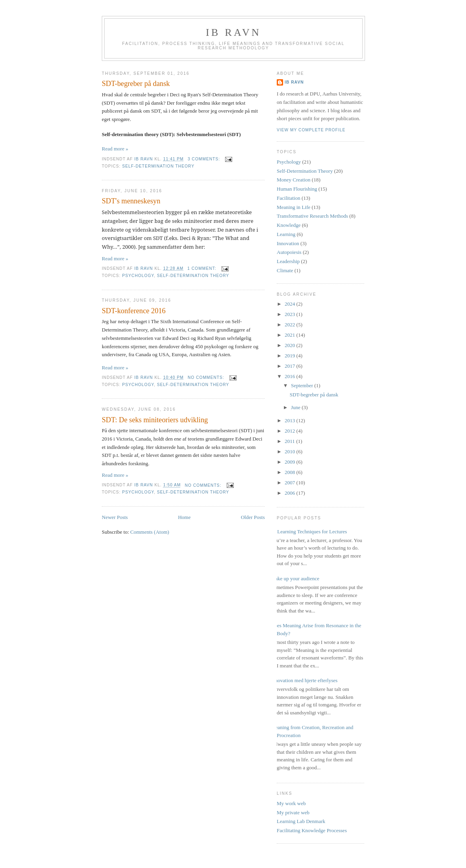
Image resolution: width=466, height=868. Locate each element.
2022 (290, 325)
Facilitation (288, 198)
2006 (290, 493)
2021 (290, 335)
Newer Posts (115, 517)
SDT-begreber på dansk (136, 84)
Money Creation (294, 180)
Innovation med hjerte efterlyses (304, 680)
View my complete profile (311, 130)
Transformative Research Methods (312, 216)
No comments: (207, 377)
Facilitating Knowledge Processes (312, 830)
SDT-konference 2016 (134, 311)
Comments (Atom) (150, 532)
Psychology (138, 276)
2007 (290, 483)
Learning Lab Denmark (301, 821)
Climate (285, 270)
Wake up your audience (295, 578)
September (303, 385)
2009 (290, 462)
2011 (290, 441)
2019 (290, 356)
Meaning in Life (293, 207)
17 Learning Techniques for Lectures (309, 532)
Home (184, 517)
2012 (290, 431)
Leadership (288, 261)
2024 (290, 304)
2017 (290, 366)
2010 (290, 452)
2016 (290, 376)
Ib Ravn (233, 32)
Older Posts (253, 517)
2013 (290, 420)
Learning (286, 234)
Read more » (115, 149)
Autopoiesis (289, 252)
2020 (290, 345)
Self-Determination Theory (158, 166)
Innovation (288, 243)
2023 (290, 314)
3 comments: (205, 159)
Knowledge (289, 225)
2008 (290, 472)
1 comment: (202, 268)
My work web (291, 803)
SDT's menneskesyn (131, 201)
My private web (293, 812)
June (296, 407)
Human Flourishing (297, 189)
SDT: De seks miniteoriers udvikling (155, 420)
